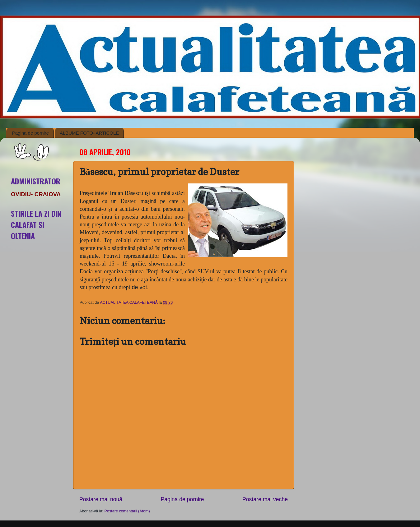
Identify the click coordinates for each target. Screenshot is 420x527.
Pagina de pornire (30, 133)
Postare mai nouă (101, 499)
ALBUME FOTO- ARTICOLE (89, 133)
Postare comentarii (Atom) (127, 511)
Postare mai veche (265, 499)
